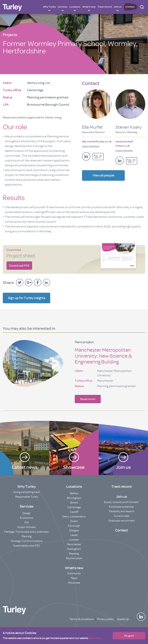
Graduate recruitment (122, 521)
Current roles (122, 516)
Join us (118, 7)
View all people (103, 177)
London (74, 540)
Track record (105, 7)
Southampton (74, 558)
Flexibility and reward (122, 511)
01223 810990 (91, 147)
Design (26, 513)
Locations (75, 7)
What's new (89, 7)
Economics (27, 518)
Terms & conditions (82, 619)
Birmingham (74, 498)
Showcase (74, 583)
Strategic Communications (27, 541)
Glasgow (74, 530)
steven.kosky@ (124, 144)
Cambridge (74, 507)
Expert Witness (27, 527)
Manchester (74, 544)
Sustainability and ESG (27, 546)
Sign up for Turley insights (27, 298)
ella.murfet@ (97, 142)
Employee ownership (121, 507)
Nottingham (74, 549)
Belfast (74, 493)
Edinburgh (74, 526)
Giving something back (27, 492)
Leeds (74, 535)
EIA (27, 522)
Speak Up (123, 619)
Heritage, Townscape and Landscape (26, 532)
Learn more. (95, 638)
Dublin (74, 521)
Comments (74, 573)
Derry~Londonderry (74, 517)
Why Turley (49, 7)
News (74, 578)
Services (63, 7)
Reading (74, 554)
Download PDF (19, 266)
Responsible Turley (27, 497)
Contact (130, 7)
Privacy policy (105, 619)
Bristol (74, 503)
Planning (26, 536)
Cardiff (74, 512)
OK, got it (129, 636)
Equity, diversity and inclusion (121, 502)
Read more (88, 399)
